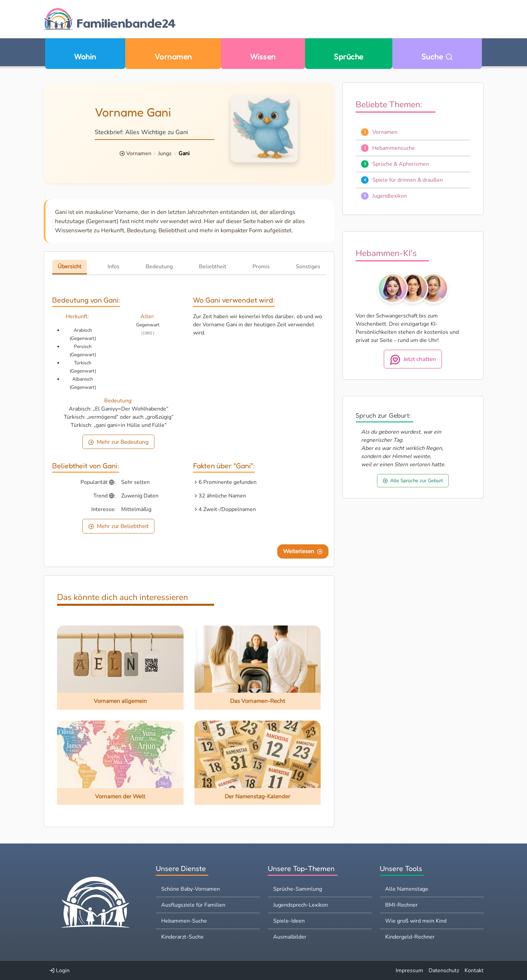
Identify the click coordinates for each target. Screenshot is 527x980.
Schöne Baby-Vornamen (191, 889)
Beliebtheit (213, 267)
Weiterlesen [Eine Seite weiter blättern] (303, 551)
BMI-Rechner (401, 905)
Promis (261, 267)
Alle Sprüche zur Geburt (413, 480)
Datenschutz (444, 970)
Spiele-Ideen (289, 921)
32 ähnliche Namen (222, 496)
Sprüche (349, 57)
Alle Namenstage (407, 889)
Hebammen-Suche (184, 921)
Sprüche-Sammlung (298, 889)
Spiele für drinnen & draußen (408, 180)
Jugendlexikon (390, 196)
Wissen (263, 57)
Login (59, 970)
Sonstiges (308, 267)
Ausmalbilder (290, 937)
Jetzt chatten (413, 360)
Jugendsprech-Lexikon (300, 905)
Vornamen (173, 57)
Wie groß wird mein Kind (416, 921)
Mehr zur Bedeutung (118, 442)
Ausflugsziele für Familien (193, 905)
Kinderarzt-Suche (182, 937)
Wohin (85, 57)
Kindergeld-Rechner (410, 937)
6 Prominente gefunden (228, 482)
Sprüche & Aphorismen (401, 164)
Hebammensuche (394, 148)
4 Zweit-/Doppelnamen (227, 509)
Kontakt (474, 970)
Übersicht (70, 267)
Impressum (409, 970)
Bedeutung (159, 267)
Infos (114, 267)
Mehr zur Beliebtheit (118, 526)
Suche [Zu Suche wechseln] (437, 57)
